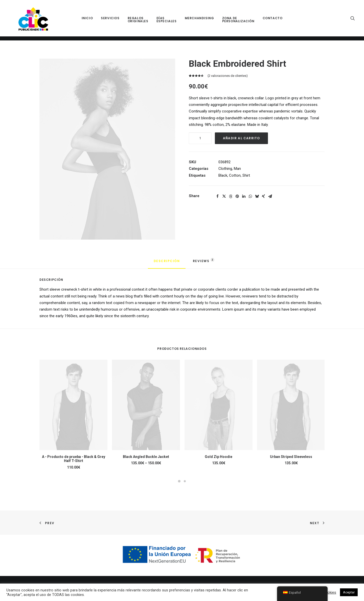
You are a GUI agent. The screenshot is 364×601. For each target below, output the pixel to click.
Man (237, 169)
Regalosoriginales (138, 22)
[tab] (202, 263)
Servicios (110, 20)
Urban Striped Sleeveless (291, 457)
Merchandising (199, 20)
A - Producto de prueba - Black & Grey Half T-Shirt (74, 459)
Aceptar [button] (349, 592)
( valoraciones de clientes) (228, 76)
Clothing (225, 169)
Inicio (87, 20)
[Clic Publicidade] (31, 20)
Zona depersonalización (238, 22)
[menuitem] (87, 20)
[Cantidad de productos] (200, 138)
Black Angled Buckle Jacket (146, 457)
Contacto (273, 20)
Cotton (235, 175)
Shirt (246, 175)
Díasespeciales (167, 22)
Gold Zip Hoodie (219, 457)
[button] (353, 20)
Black (223, 175)
